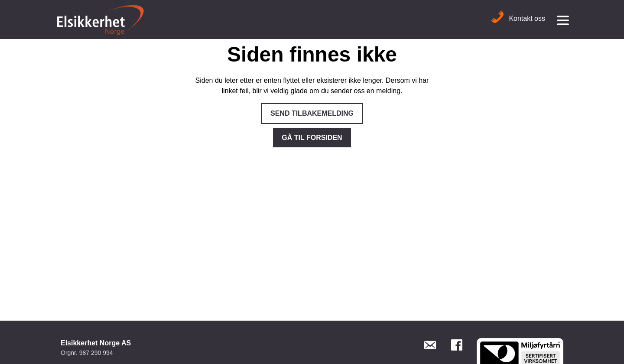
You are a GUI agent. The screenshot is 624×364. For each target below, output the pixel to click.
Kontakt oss (518, 18)
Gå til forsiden (312, 138)
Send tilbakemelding (312, 113)
